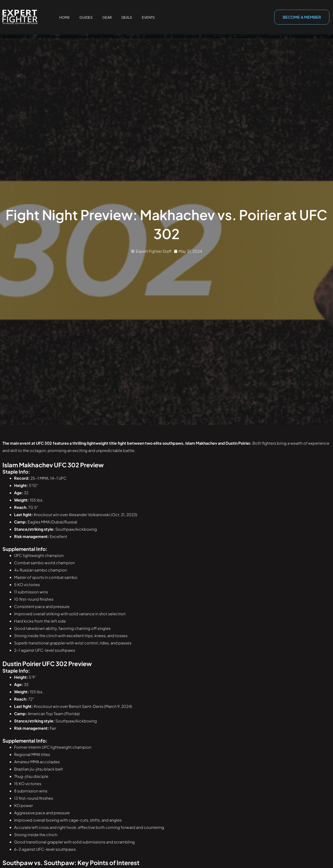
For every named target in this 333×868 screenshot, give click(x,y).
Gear (107, 17)
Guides (86, 17)
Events (148, 17)
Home (64, 17)
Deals (127, 17)
